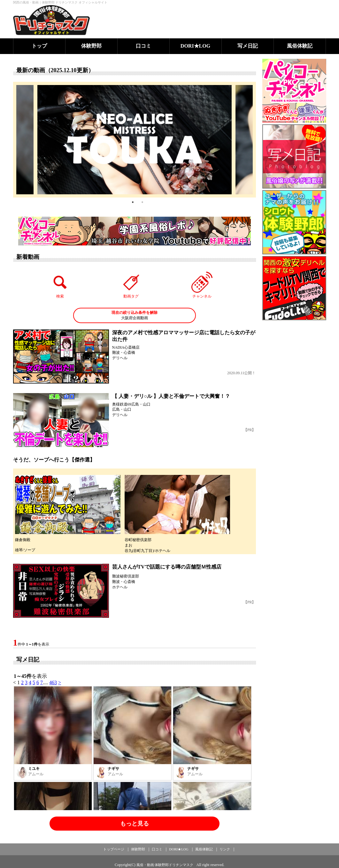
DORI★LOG (195, 46)
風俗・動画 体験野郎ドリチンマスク (165, 865)
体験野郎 (91, 46)
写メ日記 (248, 46)
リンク (225, 849)
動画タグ (131, 285)
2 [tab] (143, 202)
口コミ (143, 46)
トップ (39, 46)
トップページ (114, 849)
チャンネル (202, 285)
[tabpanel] (135, 140)
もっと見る (135, 824)
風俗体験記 (300, 46)
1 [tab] (133, 202)
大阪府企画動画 (135, 315)
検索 (60, 285)
